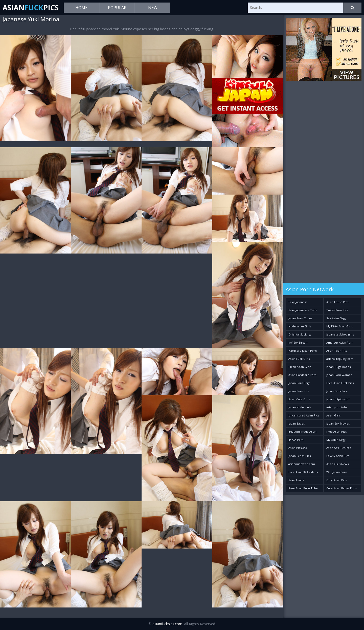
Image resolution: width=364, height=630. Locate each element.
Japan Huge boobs (338, 367)
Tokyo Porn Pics (337, 310)
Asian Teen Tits (337, 351)
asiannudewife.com (302, 464)
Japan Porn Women (339, 375)
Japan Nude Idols (300, 407)
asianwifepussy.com (340, 359)
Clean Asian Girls (300, 367)
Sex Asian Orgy (336, 318)
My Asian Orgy (336, 440)
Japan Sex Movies (338, 423)
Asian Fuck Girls (299, 359)
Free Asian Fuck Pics (340, 383)
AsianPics (31, 8)
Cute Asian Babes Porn (342, 488)
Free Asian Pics (336, 432)
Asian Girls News (337, 464)
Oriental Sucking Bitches (300, 335)
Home (81, 8)
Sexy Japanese (298, 302)
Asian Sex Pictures (339, 448)
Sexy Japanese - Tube (303, 310)
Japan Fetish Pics (300, 456)
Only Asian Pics (336, 480)
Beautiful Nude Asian (302, 432)
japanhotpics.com (338, 399)
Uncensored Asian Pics (304, 415)
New (153, 8)
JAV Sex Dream (298, 342)
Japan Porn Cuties (300, 318)
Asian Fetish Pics (337, 302)
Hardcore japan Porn (303, 351)
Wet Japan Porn (337, 472)
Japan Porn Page (299, 383)
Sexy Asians (296, 480)
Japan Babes (297, 423)
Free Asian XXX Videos (303, 472)
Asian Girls (333, 415)
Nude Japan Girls (300, 326)
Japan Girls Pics (337, 391)
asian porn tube (337, 407)
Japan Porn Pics (299, 391)
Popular (117, 8)
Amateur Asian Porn (340, 342)
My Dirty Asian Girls (339, 326)
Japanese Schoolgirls (340, 334)
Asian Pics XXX (298, 448)
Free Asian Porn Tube (303, 488)
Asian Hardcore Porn (302, 375)
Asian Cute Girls (299, 399)
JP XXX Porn (296, 440)
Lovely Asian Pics (338, 456)
